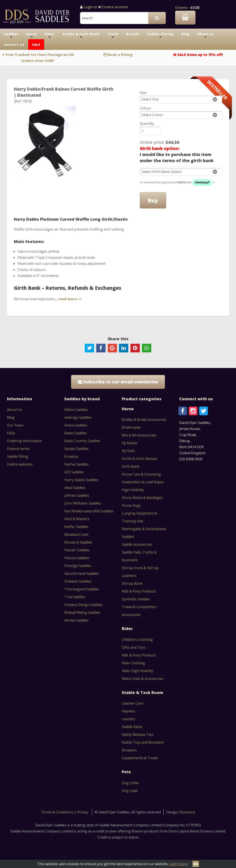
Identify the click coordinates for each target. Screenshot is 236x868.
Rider (50, 36)
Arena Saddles (76, 425)
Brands (133, 34)
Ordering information (24, 441)
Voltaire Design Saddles (84, 605)
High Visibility (133, 490)
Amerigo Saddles (78, 417)
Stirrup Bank (132, 583)
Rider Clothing (133, 663)
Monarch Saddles (78, 542)
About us (205, 36)
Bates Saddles (76, 433)
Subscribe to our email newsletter (118, 382)
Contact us (14, 45)
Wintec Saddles (76, 620)
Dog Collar (130, 783)
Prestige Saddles (78, 566)
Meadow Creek (76, 534)
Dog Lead (130, 791)
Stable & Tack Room (81, 36)
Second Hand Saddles (82, 573)
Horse (32, 36)
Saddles (11, 36)
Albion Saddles (76, 410)
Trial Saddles (75, 597)
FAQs (11, 433)
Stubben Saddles (78, 581)
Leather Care (132, 703)
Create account (115, 7)
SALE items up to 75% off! (200, 55)
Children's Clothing (137, 640)
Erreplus (71, 456)
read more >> (70, 299)
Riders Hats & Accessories (143, 679)
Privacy (83, 812)
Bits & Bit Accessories (139, 435)
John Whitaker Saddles (83, 503)
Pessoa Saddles (77, 558)
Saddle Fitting (160, 36)
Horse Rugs (131, 505)
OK (196, 864)
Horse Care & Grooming (141, 474)
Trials (113, 36)
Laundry (129, 719)
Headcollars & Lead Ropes (143, 482)
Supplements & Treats (140, 758)
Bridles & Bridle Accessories (144, 420)
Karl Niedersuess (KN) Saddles (89, 511)
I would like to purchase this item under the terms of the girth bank (177, 157)
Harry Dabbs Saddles (81, 480)
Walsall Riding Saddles (82, 612)
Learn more (179, 864)
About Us (15, 410)
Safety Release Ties (138, 734)
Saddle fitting (18, 456)
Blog (185, 34)
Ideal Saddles (75, 488)
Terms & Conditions (58, 812)
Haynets (129, 711)
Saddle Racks (132, 727)
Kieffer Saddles (76, 527)
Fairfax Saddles (76, 464)
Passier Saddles (77, 550)
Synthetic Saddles (136, 599)
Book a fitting (120, 55)
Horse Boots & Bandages (142, 498)
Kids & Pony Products (139, 591)
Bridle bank (131, 427)
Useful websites (20, 464)
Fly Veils (128, 451)
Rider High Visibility (138, 671)
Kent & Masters (77, 519)
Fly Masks (130, 443)
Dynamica (187, 812)
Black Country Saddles (82, 441)
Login (88, 7)
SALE (36, 45)
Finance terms (18, 449)
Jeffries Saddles (77, 495)
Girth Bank (131, 466)
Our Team (15, 425)
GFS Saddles (74, 472)
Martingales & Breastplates (144, 529)
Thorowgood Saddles (82, 589)
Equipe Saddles (76, 449)
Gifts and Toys (133, 647)
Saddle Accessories (137, 544)
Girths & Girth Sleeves (139, 459)
